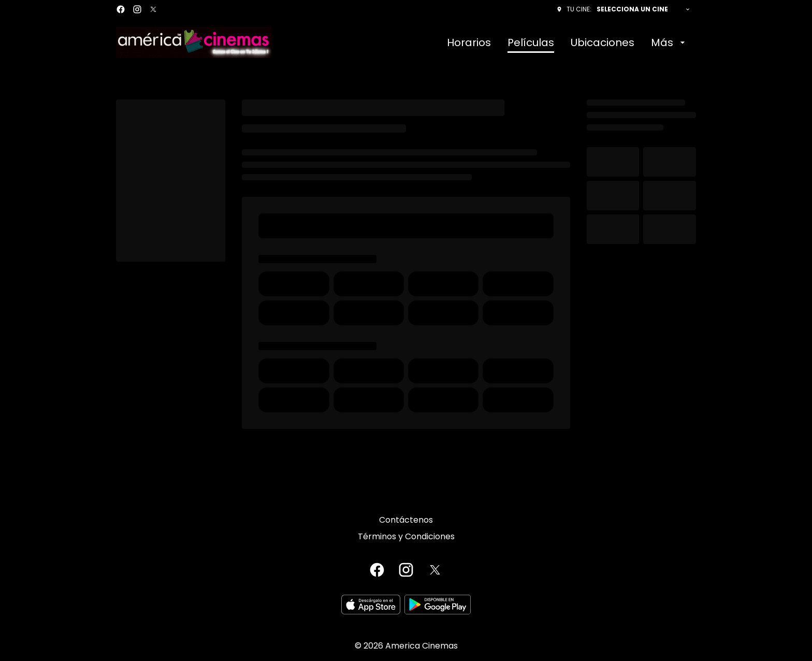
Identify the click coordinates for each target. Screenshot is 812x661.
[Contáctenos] (406, 520)
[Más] (669, 42)
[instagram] (137, 9)
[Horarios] (469, 42)
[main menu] (567, 42)
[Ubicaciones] (603, 42)
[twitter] (153, 9)
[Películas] (531, 42)
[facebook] (121, 9)
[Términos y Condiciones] (406, 537)
